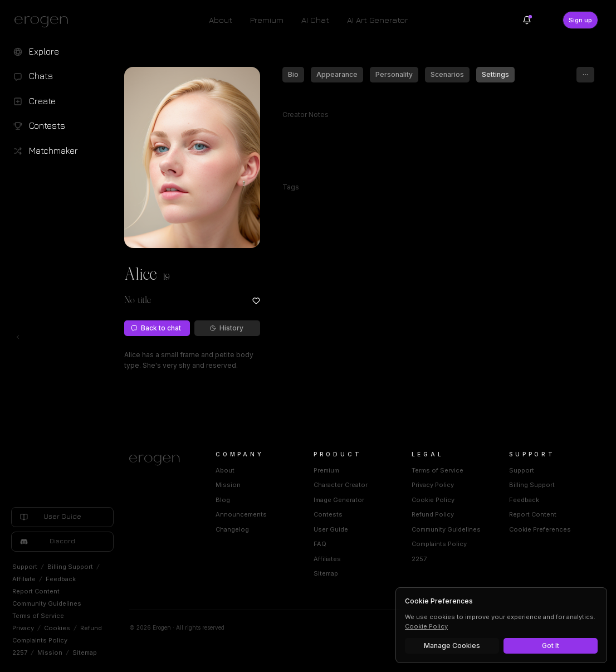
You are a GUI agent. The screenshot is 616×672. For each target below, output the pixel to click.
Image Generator (339, 500)
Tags (291, 187)
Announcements (241, 514)
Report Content (36, 591)
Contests (328, 514)
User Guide (331, 529)
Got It (551, 646)
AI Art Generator (377, 20)
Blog (223, 500)
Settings (495, 74)
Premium (267, 20)
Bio (293, 74)
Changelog (232, 529)
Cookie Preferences (540, 529)
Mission (50, 652)
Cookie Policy (433, 500)
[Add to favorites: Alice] (256, 301)
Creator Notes (305, 115)
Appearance (337, 74)
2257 (20, 652)
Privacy (23, 628)
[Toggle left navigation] (18, 337)
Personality (394, 74)
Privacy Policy (433, 485)
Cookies (57, 628)
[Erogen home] (44, 21)
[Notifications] (527, 20)
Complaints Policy (40, 640)
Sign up (580, 20)
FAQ (320, 544)
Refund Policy (433, 514)
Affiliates (327, 559)
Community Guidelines (47, 603)
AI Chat (315, 20)
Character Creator (341, 485)
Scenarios (447, 74)
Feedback (61, 579)
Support (25, 567)
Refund (91, 628)
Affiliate (24, 579)
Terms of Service (38, 616)
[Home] (159, 460)
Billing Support (70, 567)
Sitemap (85, 652)
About (221, 20)
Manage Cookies (452, 646)
